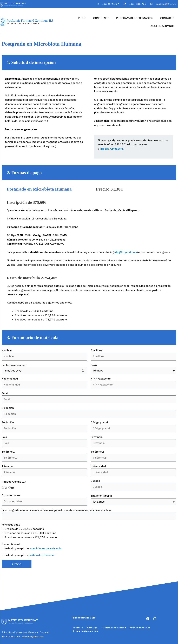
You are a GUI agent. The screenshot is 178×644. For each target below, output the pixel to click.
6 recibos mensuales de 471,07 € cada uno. (31, 537)
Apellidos (97, 350)
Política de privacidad (114, 628)
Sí (6, 488)
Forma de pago (11, 525)
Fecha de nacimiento (14, 365)
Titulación (8, 466)
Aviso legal (92, 628)
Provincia (97, 437)
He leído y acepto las (33, 548)
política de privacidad (42, 555)
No (13, 488)
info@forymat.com (111, 149)
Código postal (99, 422)
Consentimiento (12, 544)
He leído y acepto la (30, 555)
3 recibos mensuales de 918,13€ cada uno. (31, 533)
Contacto (167, 18)
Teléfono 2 (97, 452)
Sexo (94, 365)
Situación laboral (101, 496)
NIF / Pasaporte (101, 379)
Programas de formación (135, 18)
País (4, 437)
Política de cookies (140, 628)
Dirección (8, 408)
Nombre (7, 350)
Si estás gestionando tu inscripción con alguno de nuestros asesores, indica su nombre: (57, 510)
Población (8, 422)
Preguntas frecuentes (85, 631)
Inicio (82, 18)
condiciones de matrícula (46, 548)
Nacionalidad (10, 379)
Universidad (98, 466)
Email (5, 393)
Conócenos (101, 18)
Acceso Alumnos (163, 26)
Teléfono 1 (8, 452)
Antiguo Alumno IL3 (14, 482)
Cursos (95, 481)
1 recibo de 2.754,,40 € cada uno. (25, 529)
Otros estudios (11, 495)
